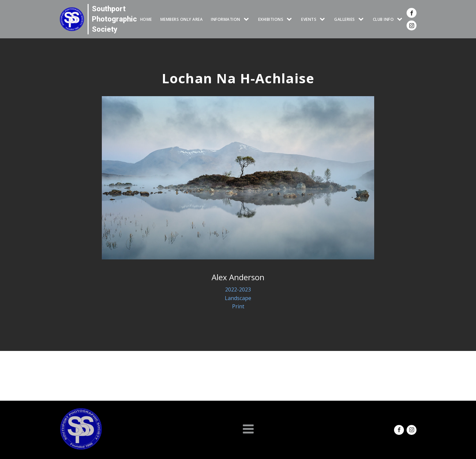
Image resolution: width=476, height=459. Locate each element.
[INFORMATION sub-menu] (248, 19)
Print (238, 306)
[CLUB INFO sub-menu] (401, 19)
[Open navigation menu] (248, 430)
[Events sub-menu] (324, 19)
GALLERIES (345, 19)
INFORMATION (226, 19)
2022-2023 (238, 289)
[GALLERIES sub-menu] (362, 19)
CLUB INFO (383, 19)
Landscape (238, 298)
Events (309, 19)
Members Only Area (182, 19)
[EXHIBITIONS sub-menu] (291, 19)
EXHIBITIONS (271, 19)
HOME (146, 19)
